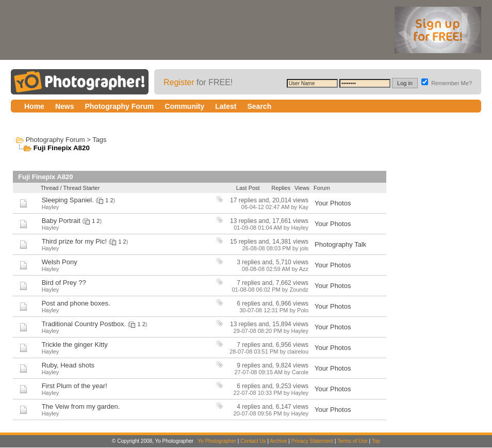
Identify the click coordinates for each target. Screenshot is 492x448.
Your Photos (333, 203)
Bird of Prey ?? (64, 283)
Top (376, 441)
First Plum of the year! (75, 386)
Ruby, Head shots (68, 365)
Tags (99, 140)
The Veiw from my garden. (81, 406)
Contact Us (253, 441)
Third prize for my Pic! (74, 241)
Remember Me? (447, 83)
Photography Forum (55, 140)
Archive (278, 441)
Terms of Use (352, 441)
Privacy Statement (312, 441)
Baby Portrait (61, 221)
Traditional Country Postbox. (84, 324)
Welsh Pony (60, 262)
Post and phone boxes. (76, 303)
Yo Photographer (217, 441)
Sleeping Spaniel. (68, 200)
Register (179, 82)
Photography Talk (340, 244)
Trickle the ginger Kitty (75, 345)
